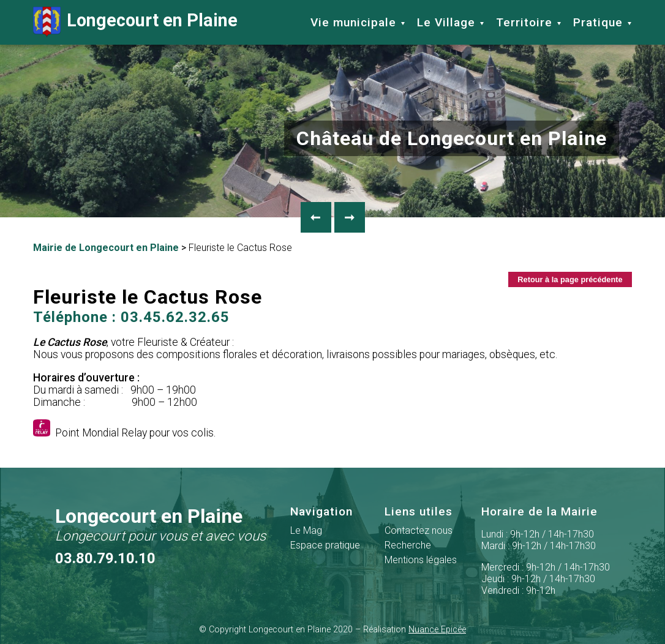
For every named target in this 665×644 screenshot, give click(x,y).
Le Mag (306, 530)
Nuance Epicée (437, 630)
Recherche (408, 545)
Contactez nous (419, 530)
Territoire (524, 22)
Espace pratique (325, 545)
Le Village (446, 22)
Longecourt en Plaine (135, 22)
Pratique (598, 22)
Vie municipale (353, 22)
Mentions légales (421, 560)
